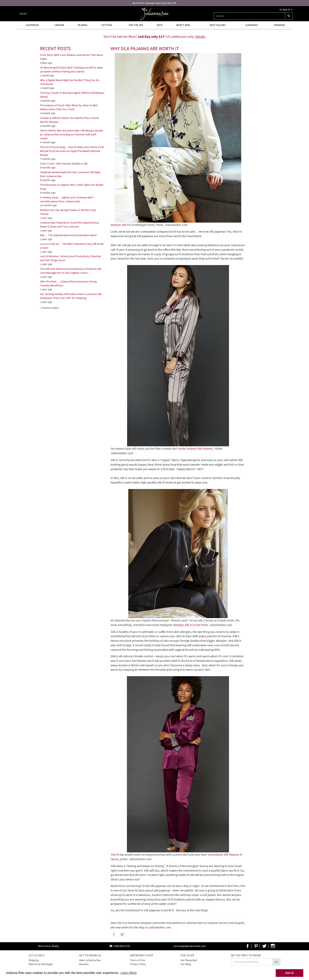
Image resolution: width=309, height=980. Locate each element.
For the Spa (136, 25)
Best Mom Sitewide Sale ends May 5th (154, 3)
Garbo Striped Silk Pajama (195, 448)
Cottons (107, 25)
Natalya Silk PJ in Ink (187, 625)
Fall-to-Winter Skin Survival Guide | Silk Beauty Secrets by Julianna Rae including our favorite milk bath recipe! (72, 134)
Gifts (160, 25)
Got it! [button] (289, 973)
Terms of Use (137, 960)
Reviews (84, 964)
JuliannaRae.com (160, 927)
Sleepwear (32, 25)
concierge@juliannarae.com (190, 946)
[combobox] (249, 16)
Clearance (252, 25)
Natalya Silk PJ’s (121, 225)
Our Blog (186, 964)
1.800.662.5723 (122, 946)
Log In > (23, 14)
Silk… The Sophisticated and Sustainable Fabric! (69, 235)
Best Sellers (218, 25)
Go (276, 962)
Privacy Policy (138, 964)
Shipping (34, 960)
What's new (183, 25)
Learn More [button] (129, 973)
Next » (56, 308)
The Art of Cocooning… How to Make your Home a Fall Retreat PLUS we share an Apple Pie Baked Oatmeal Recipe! (72, 151)
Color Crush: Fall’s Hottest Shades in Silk (64, 164)
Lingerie (59, 25)
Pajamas (82, 25)
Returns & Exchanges (41, 964)
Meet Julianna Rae (90, 960)
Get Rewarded (189, 960)
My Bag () (286, 10)
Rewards (280, 25)
